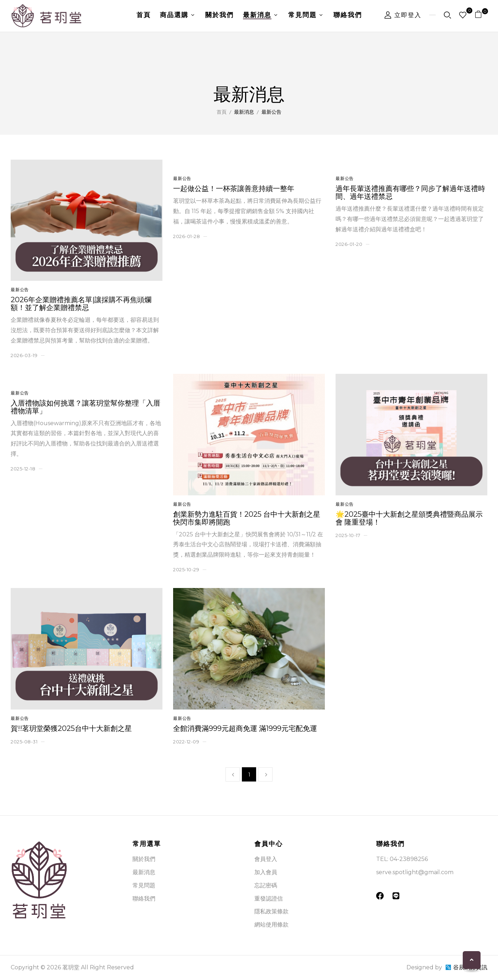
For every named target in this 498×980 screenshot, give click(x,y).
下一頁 (265, 774)
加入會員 (266, 872)
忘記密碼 (266, 885)
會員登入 (266, 859)
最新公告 (20, 290)
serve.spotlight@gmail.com (415, 872)
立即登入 (403, 15)
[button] (481, 16)
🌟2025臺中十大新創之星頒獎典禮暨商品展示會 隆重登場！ (409, 518)
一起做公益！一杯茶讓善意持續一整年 (234, 189)
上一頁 (233, 774)
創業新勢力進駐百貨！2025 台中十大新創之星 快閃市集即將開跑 (247, 518)
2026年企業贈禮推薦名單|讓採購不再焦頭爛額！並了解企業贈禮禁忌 (81, 304)
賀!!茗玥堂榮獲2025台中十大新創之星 (71, 728)
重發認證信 (269, 899)
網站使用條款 (271, 925)
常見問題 (144, 885)
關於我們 (144, 859)
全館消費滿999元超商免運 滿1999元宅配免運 (245, 728)
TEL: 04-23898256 (402, 859)
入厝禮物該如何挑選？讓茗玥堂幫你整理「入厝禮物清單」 (85, 407)
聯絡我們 (144, 899)
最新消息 (144, 872)
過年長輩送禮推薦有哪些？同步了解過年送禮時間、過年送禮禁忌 (410, 192)
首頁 (222, 112)
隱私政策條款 (271, 911)
